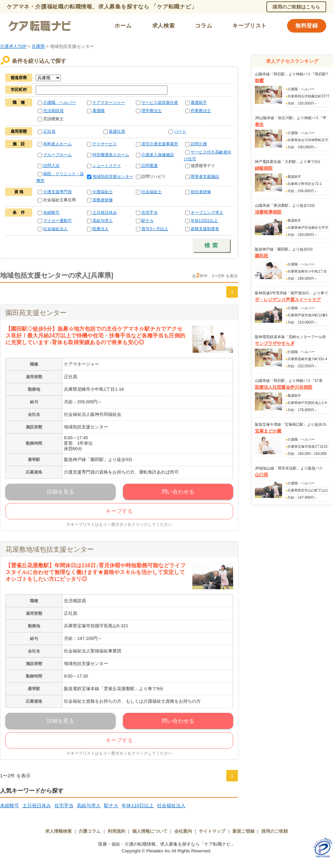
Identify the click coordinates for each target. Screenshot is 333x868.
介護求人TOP (13, 46)
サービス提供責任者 (160, 103)
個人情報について (150, 831)
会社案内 (183, 831)
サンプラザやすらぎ (275, 343)
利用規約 (117, 831)
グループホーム (57, 155)
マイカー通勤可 (57, 221)
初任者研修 (201, 192)
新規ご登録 (243, 831)
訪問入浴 (51, 166)
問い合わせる (178, 492)
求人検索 (164, 26)
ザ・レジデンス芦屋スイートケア (288, 300)
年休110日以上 (204, 221)
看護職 (99, 111)
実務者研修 (103, 200)
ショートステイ (107, 166)
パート (180, 131)
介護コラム (90, 831)
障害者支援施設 (205, 177)
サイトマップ (212, 831)
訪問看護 (150, 166)
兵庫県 (38, 46)
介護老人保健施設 (158, 155)
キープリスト (250, 26)
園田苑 (261, 256)
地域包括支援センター (113, 177)
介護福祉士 (103, 192)
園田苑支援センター (36, 313)
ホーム (123, 26)
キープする (119, 511)
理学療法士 (152, 111)
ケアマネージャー (109, 103)
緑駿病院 (264, 168)
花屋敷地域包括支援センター (50, 549)
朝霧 (259, 81)
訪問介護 (199, 144)
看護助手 (199, 103)
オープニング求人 (207, 213)
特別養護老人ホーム (111, 155)
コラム (204, 26)
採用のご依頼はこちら (296, 7)
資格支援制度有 (205, 229)
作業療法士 (201, 111)
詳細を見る (60, 492)
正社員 (49, 131)
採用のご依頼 (275, 831)
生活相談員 (53, 111)
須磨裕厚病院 (268, 212)
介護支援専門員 (57, 192)
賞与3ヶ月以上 (155, 229)
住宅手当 (150, 213)
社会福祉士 (152, 192)
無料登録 (307, 26)
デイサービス (105, 144)
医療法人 (101, 229)
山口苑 (261, 475)
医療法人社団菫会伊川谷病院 (284, 387)
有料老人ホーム (57, 144)
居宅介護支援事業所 (160, 144)
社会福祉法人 (55, 229)
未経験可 (51, 213)
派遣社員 (117, 131)
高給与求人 (103, 221)
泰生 (259, 124)
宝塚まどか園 (268, 431)
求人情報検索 (58, 831)
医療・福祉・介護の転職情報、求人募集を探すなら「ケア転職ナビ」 (167, 844)
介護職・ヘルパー (59, 103)
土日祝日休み (105, 213)
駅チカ (147, 221)
